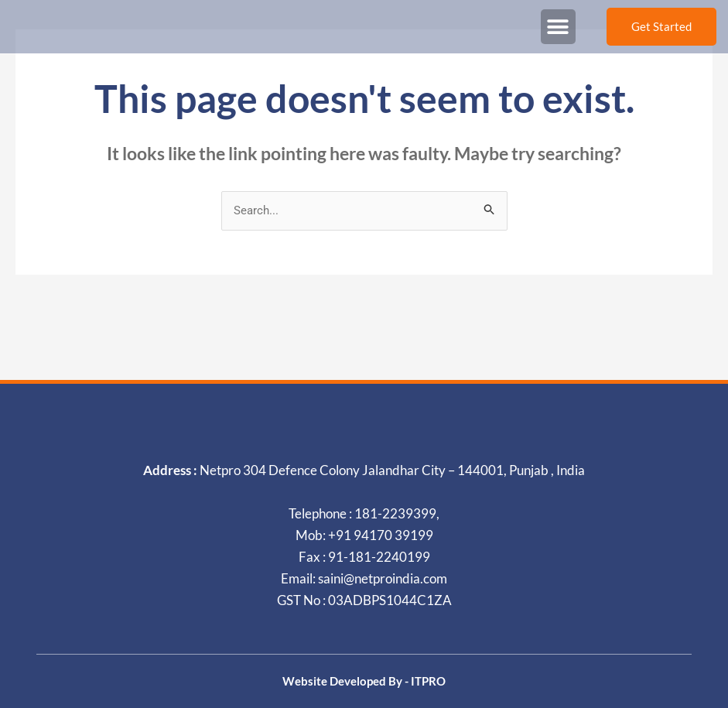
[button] (558, 27)
